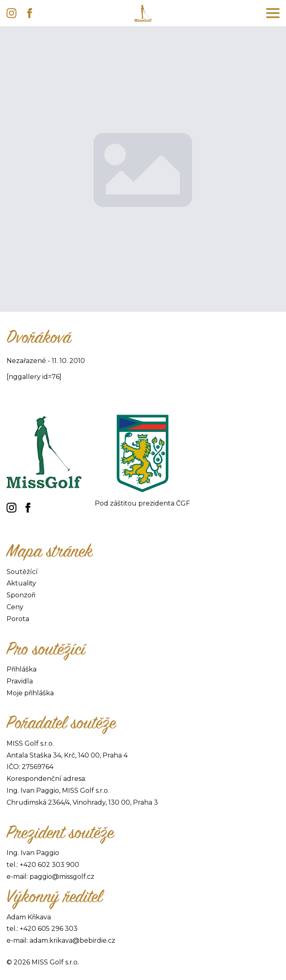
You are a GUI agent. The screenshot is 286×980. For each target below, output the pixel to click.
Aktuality (21, 583)
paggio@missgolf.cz (62, 877)
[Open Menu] (273, 13)
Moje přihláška (30, 693)
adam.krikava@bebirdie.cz (72, 940)
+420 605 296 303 (49, 929)
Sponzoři (21, 595)
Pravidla (20, 681)
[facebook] (30, 13)
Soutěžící (22, 572)
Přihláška (22, 669)
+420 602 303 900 (49, 865)
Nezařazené (26, 361)
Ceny (15, 607)
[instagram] (11, 13)
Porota (18, 619)
